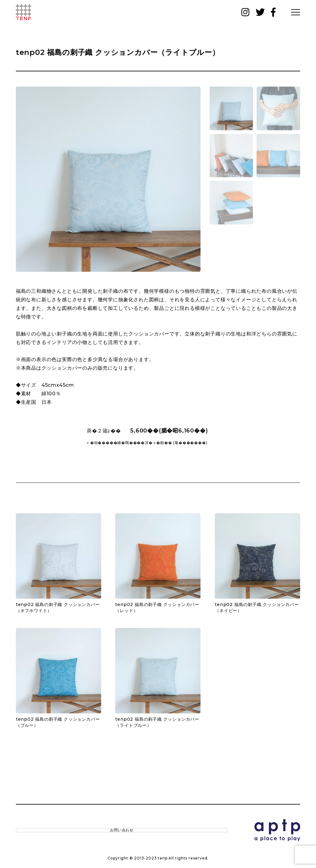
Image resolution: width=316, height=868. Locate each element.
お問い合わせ (42, 832)
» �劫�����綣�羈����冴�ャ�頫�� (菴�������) (147, 443)
